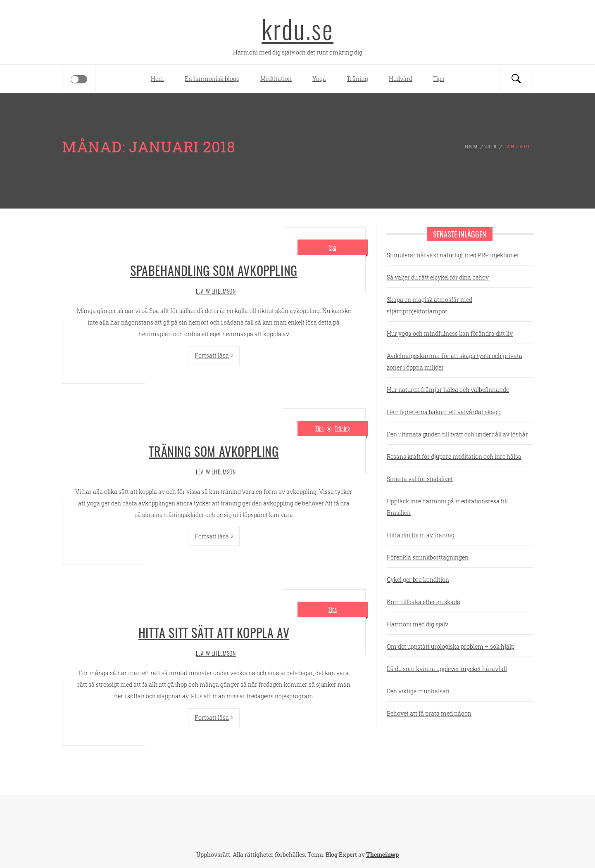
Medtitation (276, 79)
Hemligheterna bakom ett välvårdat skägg (444, 412)
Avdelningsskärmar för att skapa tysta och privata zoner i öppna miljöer (455, 362)
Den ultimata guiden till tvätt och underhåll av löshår (457, 434)
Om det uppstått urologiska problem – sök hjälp (451, 646)
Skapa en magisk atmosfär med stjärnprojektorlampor (430, 305)
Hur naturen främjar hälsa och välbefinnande (448, 390)
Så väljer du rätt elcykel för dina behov (438, 277)
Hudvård (401, 79)
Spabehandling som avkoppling (214, 270)
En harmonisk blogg (212, 79)
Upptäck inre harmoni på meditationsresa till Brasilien (447, 507)
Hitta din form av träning (421, 535)
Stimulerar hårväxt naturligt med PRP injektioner (453, 255)
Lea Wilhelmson (216, 291)
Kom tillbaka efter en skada (424, 602)
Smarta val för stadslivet (420, 479)
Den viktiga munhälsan (418, 691)
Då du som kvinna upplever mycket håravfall (447, 669)
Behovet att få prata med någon (429, 713)
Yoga (319, 79)
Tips (439, 79)
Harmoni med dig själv (418, 624)
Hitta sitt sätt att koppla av (214, 632)
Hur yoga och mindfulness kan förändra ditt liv (450, 333)
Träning (357, 79)
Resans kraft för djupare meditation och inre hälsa (454, 457)
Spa (333, 247)
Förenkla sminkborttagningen (428, 557)
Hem (157, 79)
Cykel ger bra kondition (418, 580)
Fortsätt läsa (214, 355)
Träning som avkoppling (214, 451)
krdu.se (297, 28)
